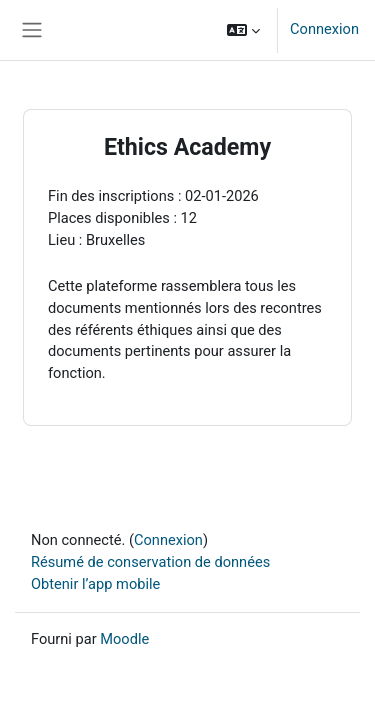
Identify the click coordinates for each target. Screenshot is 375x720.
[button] (243, 30)
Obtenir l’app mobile (95, 584)
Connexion (324, 29)
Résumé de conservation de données (150, 562)
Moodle (124, 639)
